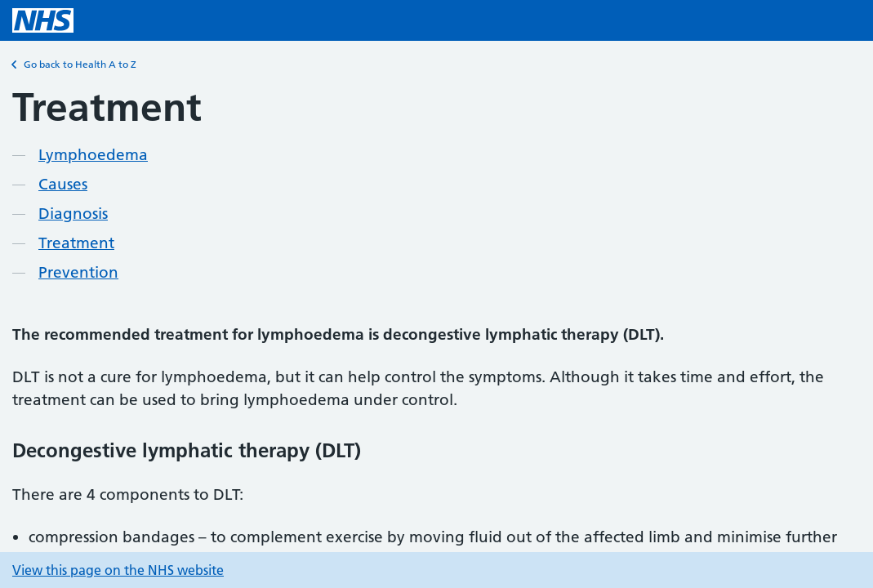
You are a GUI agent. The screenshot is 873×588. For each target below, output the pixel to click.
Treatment (76, 243)
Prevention (78, 272)
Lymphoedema (93, 155)
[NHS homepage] (43, 20)
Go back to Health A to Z (74, 65)
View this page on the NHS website (118, 570)
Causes (63, 184)
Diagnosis (73, 214)
